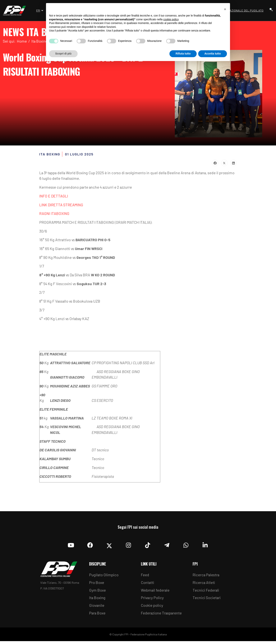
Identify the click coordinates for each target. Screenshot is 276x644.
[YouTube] (71, 547)
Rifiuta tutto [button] (183, 54)
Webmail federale (156, 593)
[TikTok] (148, 547)
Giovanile (97, 608)
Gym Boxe (98, 593)
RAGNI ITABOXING (54, 214)
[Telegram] (167, 547)
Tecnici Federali (206, 593)
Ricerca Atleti (204, 585)
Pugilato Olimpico (104, 577)
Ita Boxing (98, 600)
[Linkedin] (205, 547)
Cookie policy (152, 608)
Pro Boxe (97, 585)
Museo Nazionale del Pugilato (241, 10)
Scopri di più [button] (63, 54)
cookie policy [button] (171, 19)
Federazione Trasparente (162, 616)
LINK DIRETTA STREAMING (61, 205)
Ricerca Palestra (206, 577)
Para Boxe (98, 616)
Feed (145, 577)
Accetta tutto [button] (213, 54)
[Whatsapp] (186, 547)
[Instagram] (128, 547)
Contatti (148, 585)
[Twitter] (109, 547)
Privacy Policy (152, 600)
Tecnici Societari (207, 600)
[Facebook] (90, 547)
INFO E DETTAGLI (54, 197)
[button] (225, 9)
